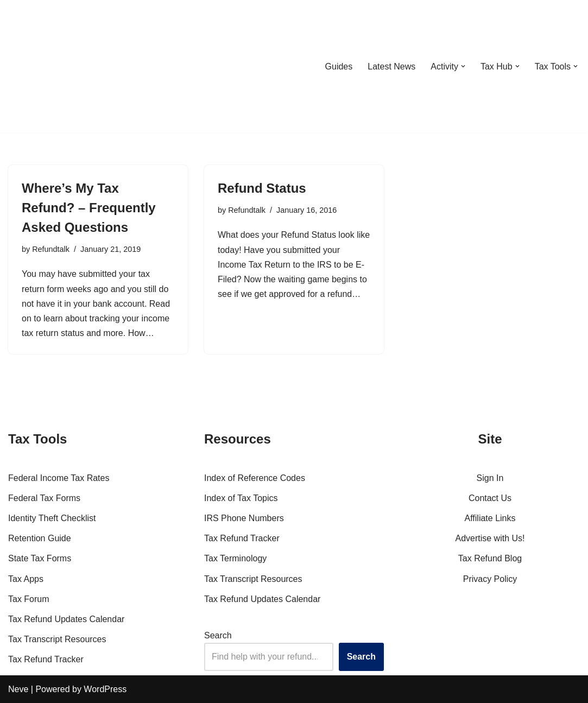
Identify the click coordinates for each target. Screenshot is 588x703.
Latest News (391, 66)
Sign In (490, 478)
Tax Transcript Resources (57, 639)
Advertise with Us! (490, 538)
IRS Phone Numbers (244, 518)
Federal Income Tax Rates (59, 478)
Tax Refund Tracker (46, 659)
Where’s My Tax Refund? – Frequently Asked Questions (89, 208)
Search (218, 635)
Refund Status (262, 188)
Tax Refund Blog (490, 558)
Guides (339, 66)
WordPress (105, 689)
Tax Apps (26, 579)
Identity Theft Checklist (52, 518)
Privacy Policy (490, 579)
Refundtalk (51, 249)
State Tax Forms (40, 558)
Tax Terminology (235, 558)
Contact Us (490, 498)
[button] (463, 66)
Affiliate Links (490, 518)
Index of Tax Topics (241, 498)
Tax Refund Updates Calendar (66, 619)
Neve (18, 689)
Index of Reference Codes (255, 478)
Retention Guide (40, 538)
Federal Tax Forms (44, 498)
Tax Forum (29, 599)
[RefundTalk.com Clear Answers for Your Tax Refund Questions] (65, 66)
